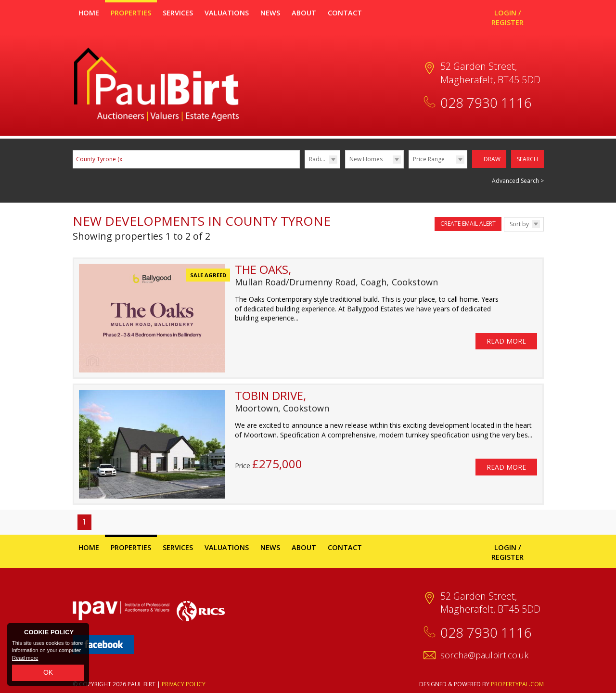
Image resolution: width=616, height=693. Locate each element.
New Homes (366, 159)
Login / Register (507, 18)
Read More (506, 337)
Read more (25, 658)
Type (345, 168)
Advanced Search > (518, 180)
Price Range (429, 159)
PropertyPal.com (517, 684)
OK (48, 672)
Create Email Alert (468, 223)
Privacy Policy (184, 684)
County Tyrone (100, 159)
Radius (318, 159)
